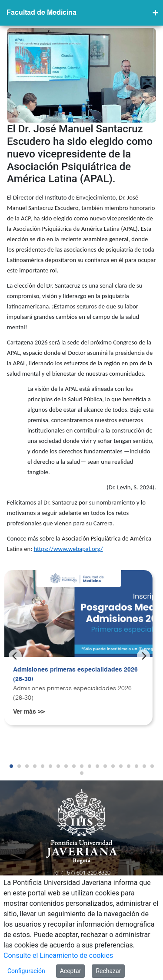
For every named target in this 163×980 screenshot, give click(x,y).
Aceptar (71, 971)
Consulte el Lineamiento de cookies (58, 955)
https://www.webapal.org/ (68, 549)
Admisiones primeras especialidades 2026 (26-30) (75, 675)
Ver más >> (29, 712)
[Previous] (15, 656)
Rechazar (108, 971)
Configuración (26, 971)
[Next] (143, 656)
